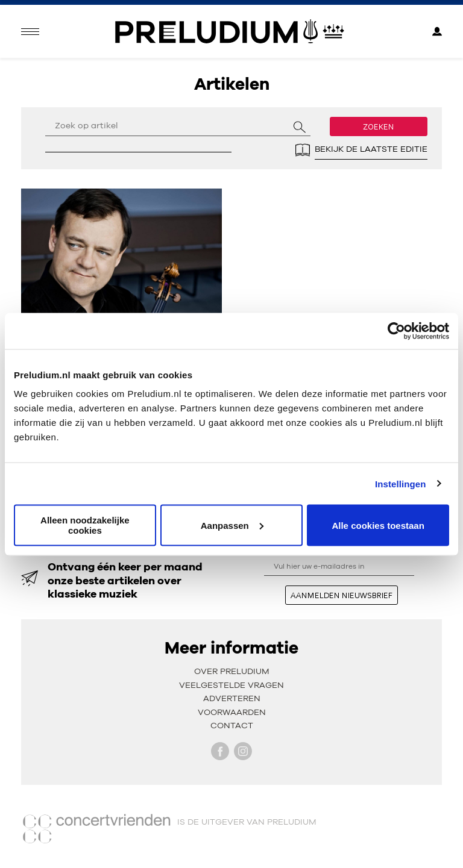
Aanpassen (232, 525)
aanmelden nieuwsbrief (342, 595)
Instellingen (401, 483)
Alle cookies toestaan (378, 525)
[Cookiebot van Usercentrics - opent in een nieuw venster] (396, 331)
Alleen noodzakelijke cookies (85, 525)
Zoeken (379, 126)
